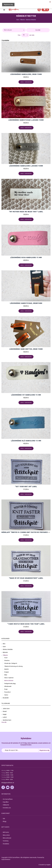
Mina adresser (7, 838)
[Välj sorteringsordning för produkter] (14, 30)
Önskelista (6, 844)
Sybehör (6, 669)
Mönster (5, 652)
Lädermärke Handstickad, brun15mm (26, 303)
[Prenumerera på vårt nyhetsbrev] (26, 750)
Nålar (6, 675)
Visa (19, 35)
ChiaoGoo (7, 660)
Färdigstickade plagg (10, 683)
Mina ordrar (6, 835)
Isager (5, 714)
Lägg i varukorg (26, 82)
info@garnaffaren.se (8, 783)
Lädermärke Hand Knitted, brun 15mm (26, 349)
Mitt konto (6, 832)
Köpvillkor (6, 802)
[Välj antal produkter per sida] (25, 35)
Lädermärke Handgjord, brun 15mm (26, 74)
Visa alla (4, 722)
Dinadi (5, 711)
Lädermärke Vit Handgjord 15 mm (26, 395)
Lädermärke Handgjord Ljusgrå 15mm (26, 166)
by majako (47, 865)
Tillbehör (5, 655)
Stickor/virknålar (8, 649)
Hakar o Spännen (9, 678)
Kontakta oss (7, 808)
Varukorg (6, 841)
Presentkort (7, 692)
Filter (38, 30)
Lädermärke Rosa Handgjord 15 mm (26, 257)
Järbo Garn (6, 709)
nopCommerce (6, 859)
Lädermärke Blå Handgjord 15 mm (26, 441)
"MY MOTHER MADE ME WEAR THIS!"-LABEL (26, 212)
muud (6, 658)
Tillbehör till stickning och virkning (13, 666)
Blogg (5, 821)
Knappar (6, 672)
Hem (18, 20)
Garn (4, 647)
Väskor (6, 695)
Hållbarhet (6, 805)
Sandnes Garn (7, 720)
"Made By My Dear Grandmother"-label (26, 578)
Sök (4, 819)
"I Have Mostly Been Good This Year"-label (26, 624)
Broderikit (6, 698)
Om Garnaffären (8, 799)
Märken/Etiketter (9, 681)
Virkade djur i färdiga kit (11, 663)
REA (4, 644)
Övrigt (6, 689)
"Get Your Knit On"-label (26, 487)
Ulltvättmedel (8, 686)
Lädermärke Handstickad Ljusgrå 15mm (26, 120)
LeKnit (5, 717)
